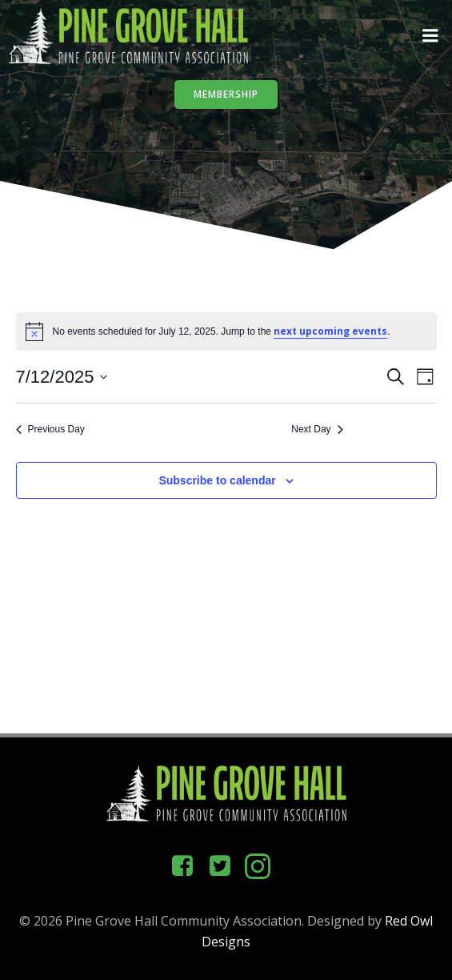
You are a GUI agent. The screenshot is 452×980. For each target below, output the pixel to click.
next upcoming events (330, 331)
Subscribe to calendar (217, 480)
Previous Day (50, 429)
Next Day (317, 429)
